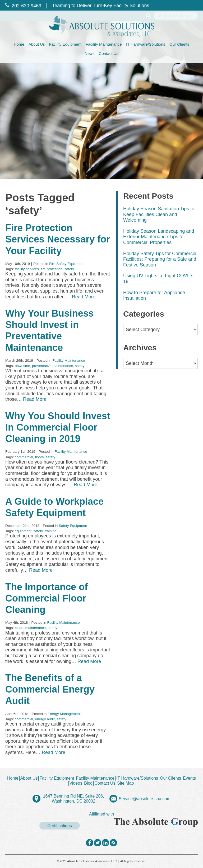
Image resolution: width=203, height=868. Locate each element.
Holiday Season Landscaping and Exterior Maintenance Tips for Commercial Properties (159, 237)
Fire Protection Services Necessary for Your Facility (58, 239)
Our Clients (179, 44)
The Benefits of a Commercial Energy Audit (50, 689)
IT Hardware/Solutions (146, 44)
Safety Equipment (73, 526)
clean (19, 628)
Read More (84, 297)
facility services (27, 269)
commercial (24, 457)
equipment (23, 531)
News (90, 53)
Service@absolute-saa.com (145, 799)
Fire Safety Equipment (67, 264)
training (50, 531)
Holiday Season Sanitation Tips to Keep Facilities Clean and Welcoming (159, 214)
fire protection (52, 269)
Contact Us (109, 53)
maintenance (36, 628)
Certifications (59, 826)
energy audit (45, 719)
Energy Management (64, 714)
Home (19, 44)
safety (69, 269)
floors (40, 457)
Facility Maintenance (104, 44)
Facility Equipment (65, 44)
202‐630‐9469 (23, 6)
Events (189, 778)
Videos (76, 783)
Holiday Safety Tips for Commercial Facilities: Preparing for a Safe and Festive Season (160, 259)
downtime (22, 366)
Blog (88, 783)
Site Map (125, 783)
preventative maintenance (52, 366)
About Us (37, 44)
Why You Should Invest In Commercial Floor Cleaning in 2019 (58, 427)
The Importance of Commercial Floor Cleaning (47, 598)
